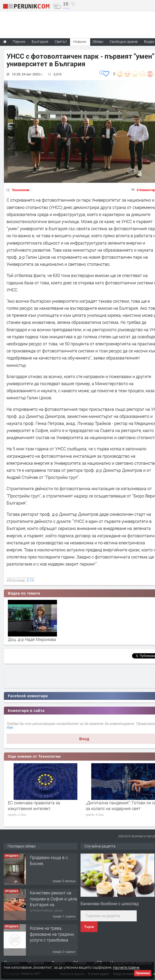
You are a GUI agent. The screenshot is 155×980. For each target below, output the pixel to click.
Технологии (21, 190)
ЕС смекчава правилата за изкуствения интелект (34, 805)
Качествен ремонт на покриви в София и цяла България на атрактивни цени (53, 901)
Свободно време (124, 41)
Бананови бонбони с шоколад (110, 903)
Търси (89, 927)
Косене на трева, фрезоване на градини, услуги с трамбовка (52, 934)
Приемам (143, 973)
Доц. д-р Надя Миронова (32, 639)
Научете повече (126, 967)
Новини (80, 41)
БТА (30, 580)
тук (10, 727)
